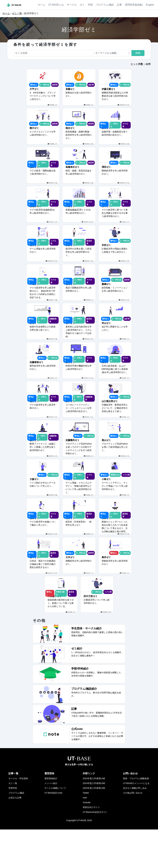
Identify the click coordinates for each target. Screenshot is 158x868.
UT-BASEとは (56, 5)
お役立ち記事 (15, 836)
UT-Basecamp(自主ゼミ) (95, 851)
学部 (90, 5)
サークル (72, 5)
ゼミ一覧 (17, 13)
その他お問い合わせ (133, 831)
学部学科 (13, 827)
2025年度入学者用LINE (94, 827)
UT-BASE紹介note (53, 831)
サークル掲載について (55, 827)
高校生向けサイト (91, 846)
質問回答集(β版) (134, 5)
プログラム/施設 (105, 5)
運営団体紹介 (51, 817)
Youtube (87, 841)
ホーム (42, 5)
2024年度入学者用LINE (94, 822)
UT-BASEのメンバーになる (136, 822)
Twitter (86, 831)
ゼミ (82, 5)
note (85, 836)
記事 (119, 5)
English (150, 5)
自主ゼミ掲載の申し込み (135, 827)
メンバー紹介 (51, 822)
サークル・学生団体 (18, 817)
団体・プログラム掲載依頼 (136, 817)
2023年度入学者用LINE (94, 817)
